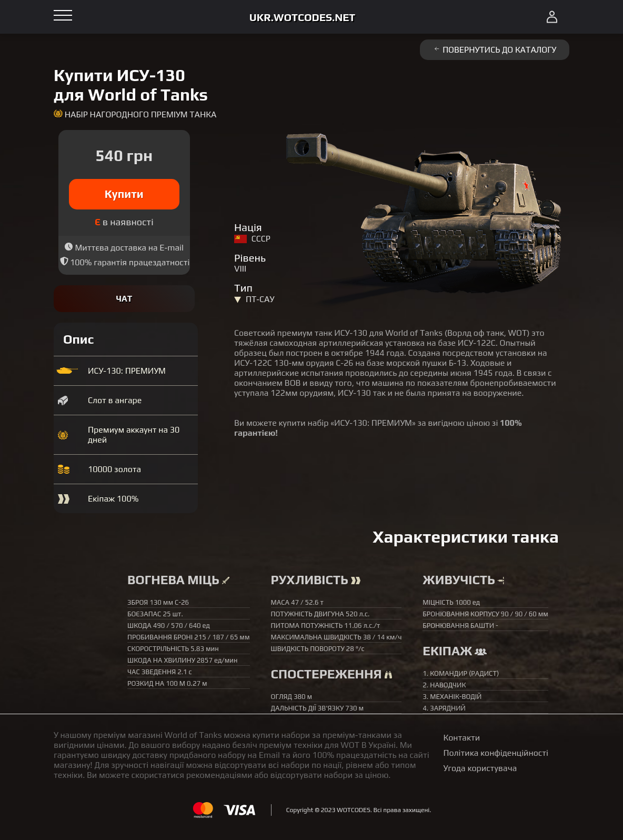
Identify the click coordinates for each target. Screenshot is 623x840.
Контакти (462, 738)
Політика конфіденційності (496, 753)
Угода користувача (480, 768)
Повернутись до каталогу (495, 50)
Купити (124, 194)
